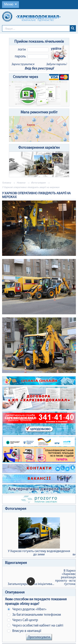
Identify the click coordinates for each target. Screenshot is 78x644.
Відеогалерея (16, 563)
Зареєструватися (23, 64)
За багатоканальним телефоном (34, 615)
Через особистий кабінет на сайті (35, 626)
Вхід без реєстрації (39, 69)
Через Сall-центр (23, 620)
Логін (22, 50)
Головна (7, 183)
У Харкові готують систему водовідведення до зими (39, 537)
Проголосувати (39, 637)
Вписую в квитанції (24, 631)
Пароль (20, 56)
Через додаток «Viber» (27, 609)
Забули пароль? (56, 64)
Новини (21, 183)
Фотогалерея (38, 183)
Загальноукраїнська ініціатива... (31, 584)
